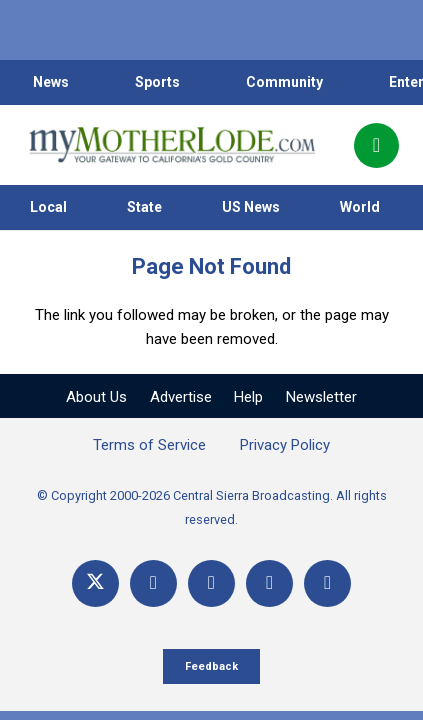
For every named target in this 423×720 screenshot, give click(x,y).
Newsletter (321, 397)
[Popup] (376, 145)
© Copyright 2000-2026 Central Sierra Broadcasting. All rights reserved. (212, 507)
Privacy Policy (285, 445)
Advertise (181, 397)
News (51, 82)
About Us (96, 397)
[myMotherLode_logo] (171, 145)
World (360, 207)
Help (248, 397)
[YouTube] (211, 583)
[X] (95, 583)
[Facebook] (153, 583)
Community (284, 82)
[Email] (269, 583)
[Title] (327, 583)
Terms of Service (149, 445)
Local (48, 207)
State (144, 207)
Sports (157, 82)
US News (251, 207)
